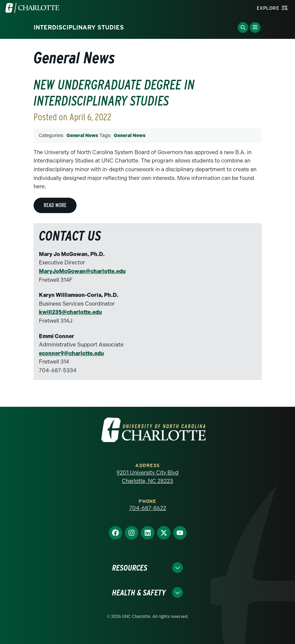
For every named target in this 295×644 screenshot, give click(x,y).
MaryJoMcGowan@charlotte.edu (82, 271)
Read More (55, 205)
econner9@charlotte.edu (71, 353)
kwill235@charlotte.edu (70, 312)
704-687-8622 (148, 508)
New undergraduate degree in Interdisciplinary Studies (114, 93)
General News (82, 136)
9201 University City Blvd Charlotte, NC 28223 (147, 477)
